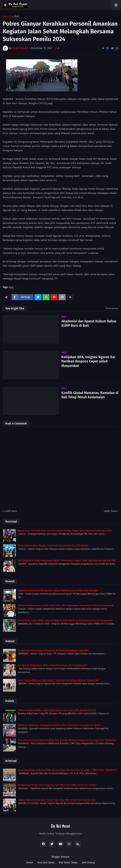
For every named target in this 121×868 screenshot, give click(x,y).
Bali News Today (68, 863)
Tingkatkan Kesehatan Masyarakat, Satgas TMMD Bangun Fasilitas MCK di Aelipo (58, 590)
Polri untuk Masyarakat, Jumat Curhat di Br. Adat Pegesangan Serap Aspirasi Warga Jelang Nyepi (66, 605)
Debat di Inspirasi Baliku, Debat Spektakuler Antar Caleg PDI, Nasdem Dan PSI (57, 710)
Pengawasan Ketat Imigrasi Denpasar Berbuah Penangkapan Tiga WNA (53, 650)
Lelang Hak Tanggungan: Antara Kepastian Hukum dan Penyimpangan (53, 665)
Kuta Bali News (46, 863)
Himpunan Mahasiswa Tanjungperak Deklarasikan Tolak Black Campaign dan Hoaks (59, 725)
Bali (17, 17)
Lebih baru (11, 511)
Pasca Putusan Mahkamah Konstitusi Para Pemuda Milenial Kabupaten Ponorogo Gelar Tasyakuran (67, 740)
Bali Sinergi (88, 863)
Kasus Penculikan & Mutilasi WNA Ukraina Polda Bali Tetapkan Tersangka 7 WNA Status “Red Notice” (68, 770)
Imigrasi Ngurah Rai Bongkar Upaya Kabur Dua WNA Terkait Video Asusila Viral (57, 800)
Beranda (7, 17)
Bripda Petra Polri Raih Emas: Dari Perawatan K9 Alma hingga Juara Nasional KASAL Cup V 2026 (65, 531)
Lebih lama (110, 511)
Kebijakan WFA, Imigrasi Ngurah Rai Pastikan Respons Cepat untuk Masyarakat (88, 361)
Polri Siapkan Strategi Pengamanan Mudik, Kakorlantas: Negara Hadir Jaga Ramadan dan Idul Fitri (67, 561)
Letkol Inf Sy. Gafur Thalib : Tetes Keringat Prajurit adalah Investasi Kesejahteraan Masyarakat (65, 620)
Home (30, 863)
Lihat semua (112, 308)
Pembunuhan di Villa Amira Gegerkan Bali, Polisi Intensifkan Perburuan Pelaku (57, 785)
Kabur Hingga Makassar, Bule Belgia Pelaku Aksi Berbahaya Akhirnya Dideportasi (58, 680)
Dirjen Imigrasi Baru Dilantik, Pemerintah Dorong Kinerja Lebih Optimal (53, 546)
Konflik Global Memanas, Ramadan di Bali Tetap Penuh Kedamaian (90, 395)
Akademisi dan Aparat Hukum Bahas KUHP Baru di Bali (89, 323)
